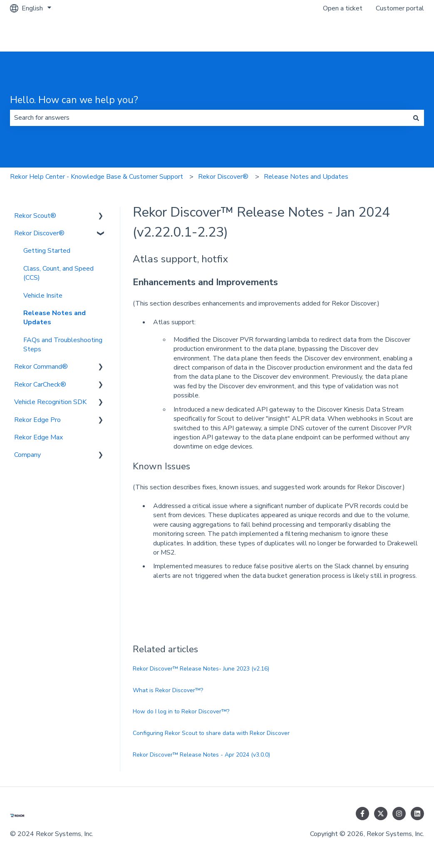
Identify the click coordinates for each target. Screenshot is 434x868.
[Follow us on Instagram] (399, 814)
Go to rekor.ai (396, 34)
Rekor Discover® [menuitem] (39, 233)
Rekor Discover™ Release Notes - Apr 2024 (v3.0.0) (201, 755)
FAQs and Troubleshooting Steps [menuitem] (63, 345)
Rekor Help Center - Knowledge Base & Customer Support (97, 177)
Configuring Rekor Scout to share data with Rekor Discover (211, 733)
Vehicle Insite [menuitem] (43, 296)
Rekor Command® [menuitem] (41, 367)
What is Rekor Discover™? (168, 690)
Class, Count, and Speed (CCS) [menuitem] (58, 273)
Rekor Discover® (223, 177)
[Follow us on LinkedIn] (417, 814)
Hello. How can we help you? (74, 100)
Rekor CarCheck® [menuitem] (40, 385)
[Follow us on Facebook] (362, 814)
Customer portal (400, 8)
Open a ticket (343, 8)
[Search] (416, 118)
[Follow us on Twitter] (381, 814)
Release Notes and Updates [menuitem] (55, 318)
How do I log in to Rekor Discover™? (181, 711)
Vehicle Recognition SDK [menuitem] (50, 402)
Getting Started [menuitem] (47, 251)
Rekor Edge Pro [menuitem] (37, 420)
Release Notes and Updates (306, 177)
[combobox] (209, 118)
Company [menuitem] (27, 455)
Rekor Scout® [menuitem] (35, 216)
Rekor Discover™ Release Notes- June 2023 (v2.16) (201, 669)
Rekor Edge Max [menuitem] (38, 437)
